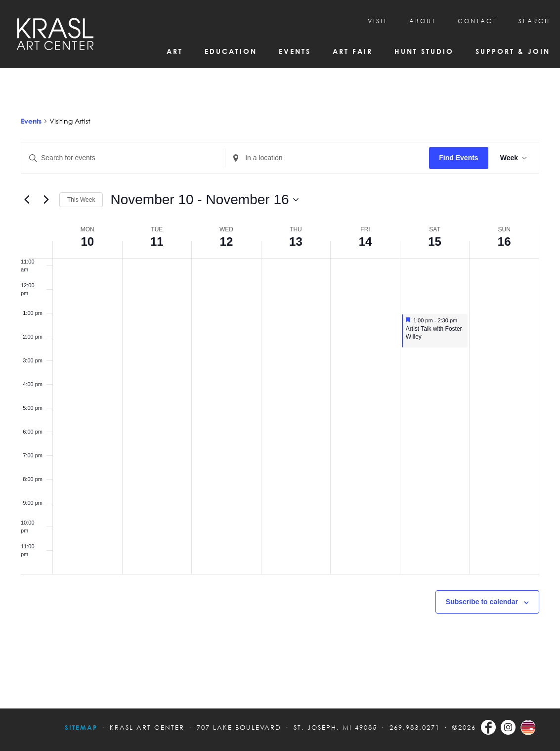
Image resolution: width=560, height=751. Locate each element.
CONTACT (477, 21)
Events (295, 51)
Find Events (458, 158)
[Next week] (46, 200)
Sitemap (81, 727)
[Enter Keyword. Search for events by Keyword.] (123, 158)
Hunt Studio (424, 51)
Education (231, 51)
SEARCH (534, 21)
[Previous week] (27, 200)
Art (175, 51)
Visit (378, 21)
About (423, 21)
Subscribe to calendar (482, 602)
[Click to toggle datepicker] (204, 200)
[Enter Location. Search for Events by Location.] (327, 158)
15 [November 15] (435, 242)
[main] (280, 388)
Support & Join (513, 51)
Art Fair (353, 51)
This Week (81, 200)
